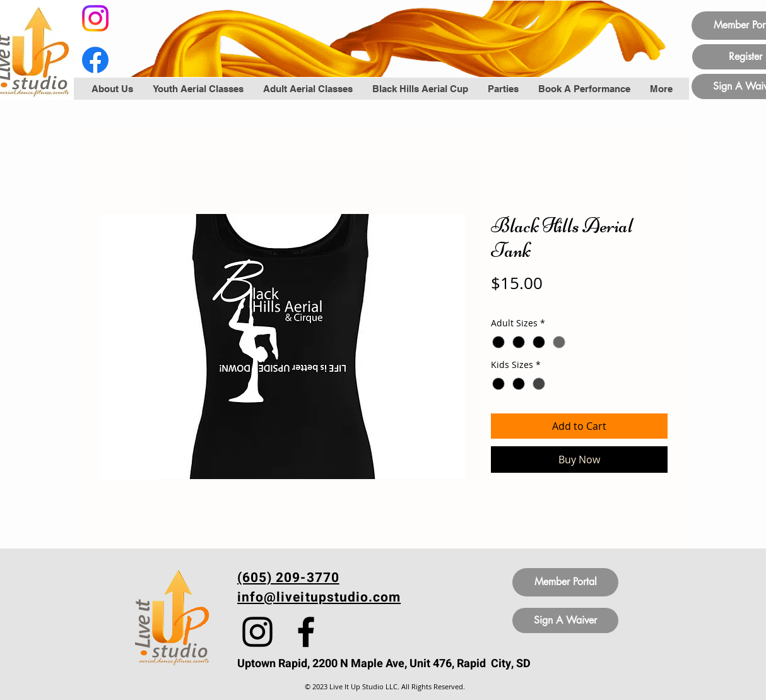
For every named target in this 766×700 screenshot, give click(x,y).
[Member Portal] (565, 582)
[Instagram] (95, 18)
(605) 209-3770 (288, 578)
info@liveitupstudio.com (319, 597)
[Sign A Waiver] (565, 620)
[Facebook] (95, 60)
